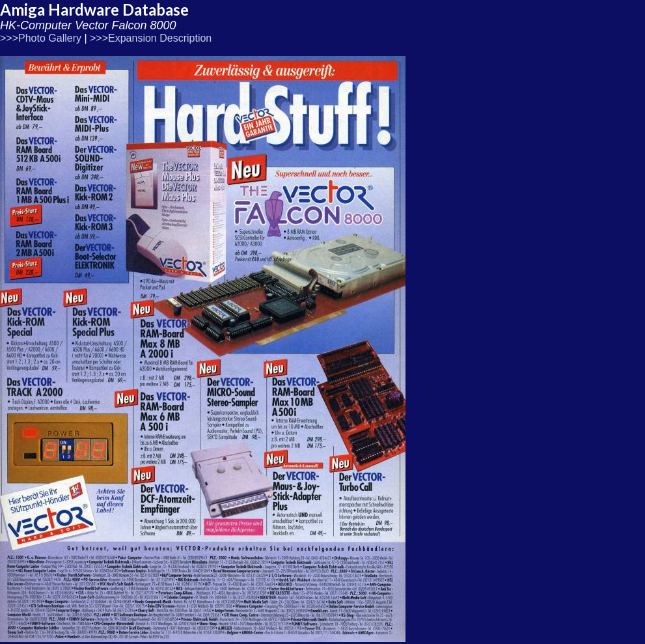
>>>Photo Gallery (41, 38)
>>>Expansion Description (151, 38)
